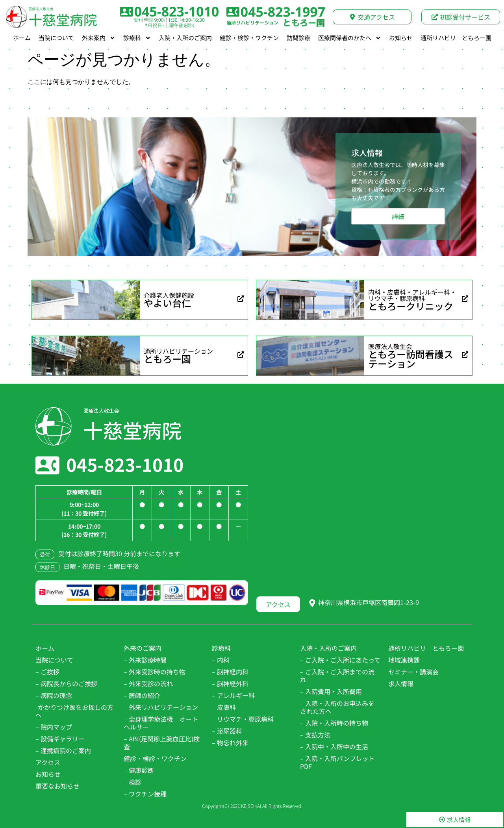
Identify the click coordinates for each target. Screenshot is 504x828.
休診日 (47, 567)
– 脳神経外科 (230, 683)
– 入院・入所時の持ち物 (334, 723)
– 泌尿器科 (227, 731)
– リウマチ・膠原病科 (243, 719)
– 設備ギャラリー (60, 739)
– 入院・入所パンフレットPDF (337, 762)
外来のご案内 (143, 648)
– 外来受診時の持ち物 (155, 672)
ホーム (22, 38)
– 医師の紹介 (142, 695)
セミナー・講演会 (413, 672)
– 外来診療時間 (145, 660)
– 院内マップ (54, 727)
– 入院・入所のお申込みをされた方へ (337, 707)
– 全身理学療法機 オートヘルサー (161, 723)
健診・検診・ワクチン (249, 38)
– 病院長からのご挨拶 (66, 683)
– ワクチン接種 (145, 794)
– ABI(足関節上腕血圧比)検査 (162, 743)
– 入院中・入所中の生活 (334, 746)
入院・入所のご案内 (185, 38)
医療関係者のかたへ (350, 38)
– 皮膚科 (224, 707)
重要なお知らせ (57, 786)
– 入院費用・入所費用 (331, 691)
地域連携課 (404, 660)
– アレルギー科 (233, 695)
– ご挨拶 (47, 672)
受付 (45, 554)
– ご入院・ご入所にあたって (340, 660)
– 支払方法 (315, 735)
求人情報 (401, 683)
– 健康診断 (139, 770)
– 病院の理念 (54, 695)
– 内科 (221, 660)
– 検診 (132, 782)
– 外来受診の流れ (148, 683)
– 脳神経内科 (230, 672)
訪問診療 (298, 38)
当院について (56, 38)
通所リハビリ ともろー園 (456, 38)
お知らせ (401, 38)
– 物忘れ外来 (230, 743)
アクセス (48, 762)
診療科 (137, 38)
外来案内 (99, 38)
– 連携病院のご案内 (63, 750)
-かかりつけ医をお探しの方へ (74, 711)
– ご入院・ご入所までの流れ (337, 676)
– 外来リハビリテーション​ (161, 707)
